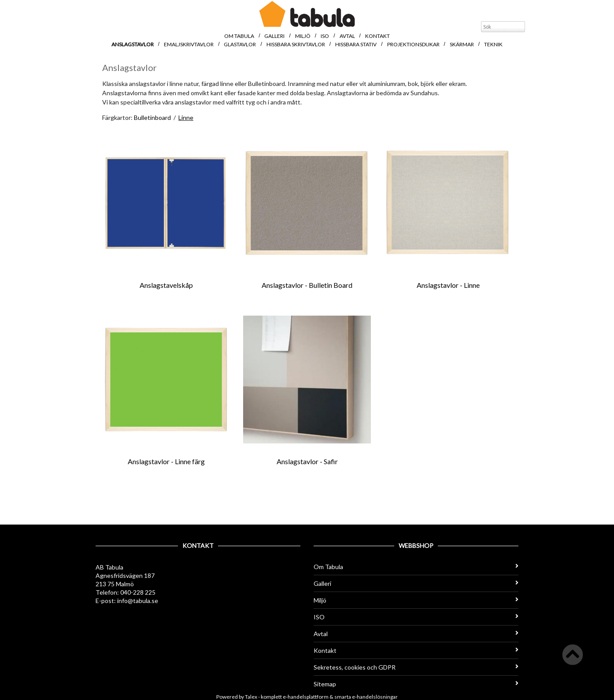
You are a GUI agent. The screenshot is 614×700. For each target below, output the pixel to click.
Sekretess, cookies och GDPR (416, 667)
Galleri (274, 36)
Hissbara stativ (356, 44)
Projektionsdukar (413, 44)
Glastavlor (240, 44)
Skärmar (462, 44)
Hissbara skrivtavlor (296, 44)
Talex (251, 697)
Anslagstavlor (133, 44)
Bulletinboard (152, 117)
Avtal (347, 36)
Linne (186, 117)
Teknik (493, 44)
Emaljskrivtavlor (189, 44)
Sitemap (416, 684)
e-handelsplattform (306, 697)
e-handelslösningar (375, 697)
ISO (325, 36)
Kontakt (377, 36)
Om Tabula (239, 36)
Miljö (303, 36)
